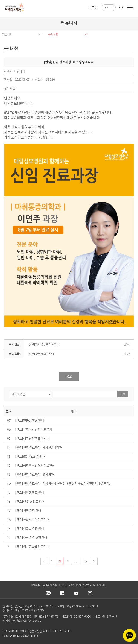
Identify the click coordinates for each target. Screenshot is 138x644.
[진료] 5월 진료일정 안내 (30, 456)
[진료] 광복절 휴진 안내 (41, 354)
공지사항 (53, 34)
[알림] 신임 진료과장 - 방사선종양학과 (39, 447)
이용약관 (64, 585)
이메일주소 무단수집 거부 (44, 585)
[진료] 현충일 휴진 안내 (30, 420)
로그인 (93, 8)
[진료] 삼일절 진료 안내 (30, 493)
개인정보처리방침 (80, 585)
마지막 (94, 561)
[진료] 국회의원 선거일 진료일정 (35, 465)
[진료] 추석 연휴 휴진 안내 (31, 538)
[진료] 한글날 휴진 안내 (30, 529)
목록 (69, 376)
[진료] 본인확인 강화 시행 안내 (34, 429)
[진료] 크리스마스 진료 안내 (32, 520)
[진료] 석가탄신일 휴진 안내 (32, 438)
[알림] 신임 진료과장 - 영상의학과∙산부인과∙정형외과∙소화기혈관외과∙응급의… (63, 483)
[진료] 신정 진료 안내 (28, 511)
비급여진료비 (99, 585)
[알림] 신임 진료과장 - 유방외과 (34, 474)
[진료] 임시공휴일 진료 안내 (44, 344)
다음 (86, 561)
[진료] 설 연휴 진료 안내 (30, 502)
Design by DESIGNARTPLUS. (21, 636)
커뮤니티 (7, 34)
